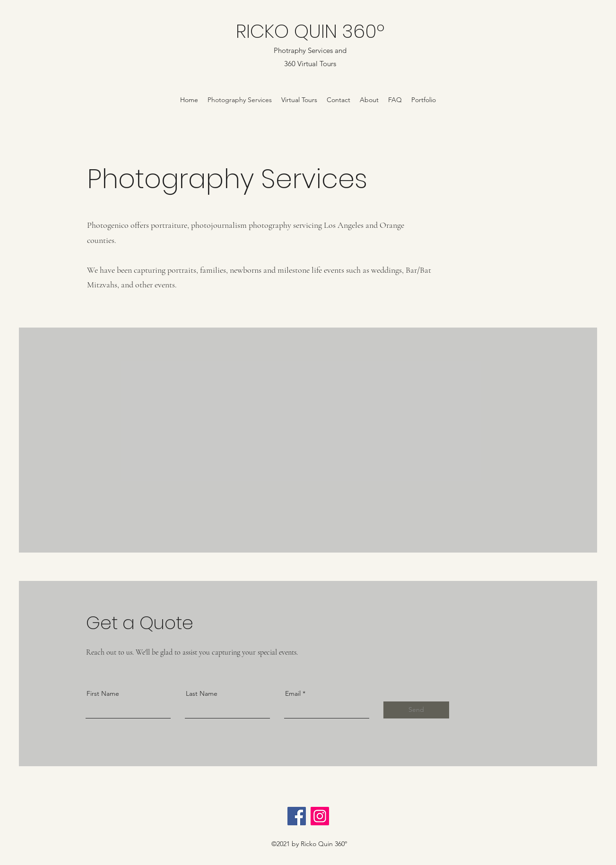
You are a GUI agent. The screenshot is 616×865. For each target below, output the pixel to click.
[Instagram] (320, 816)
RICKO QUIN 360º (310, 31)
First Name (103, 693)
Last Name (202, 693)
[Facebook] (297, 816)
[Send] (416, 710)
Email (293, 693)
